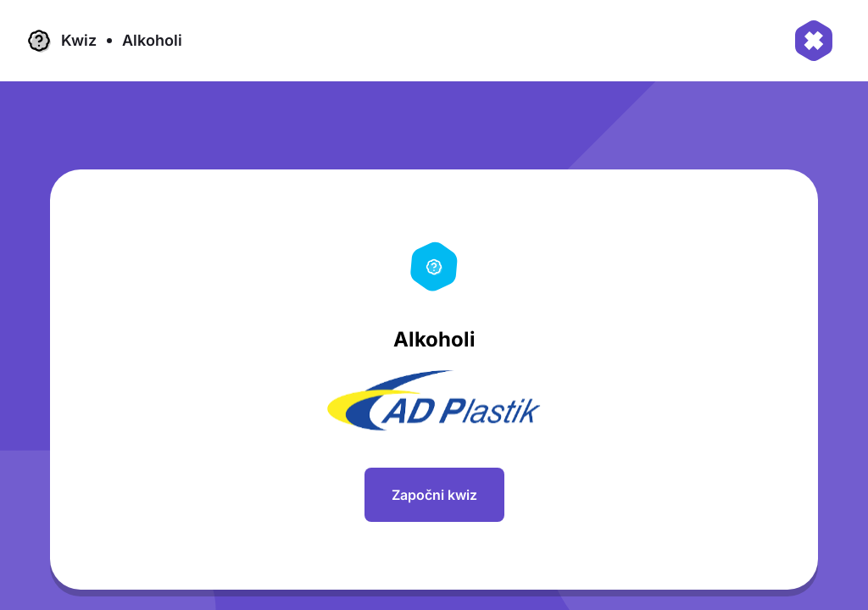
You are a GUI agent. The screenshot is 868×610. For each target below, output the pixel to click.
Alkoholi (152, 40)
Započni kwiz (434, 495)
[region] (441, 386)
